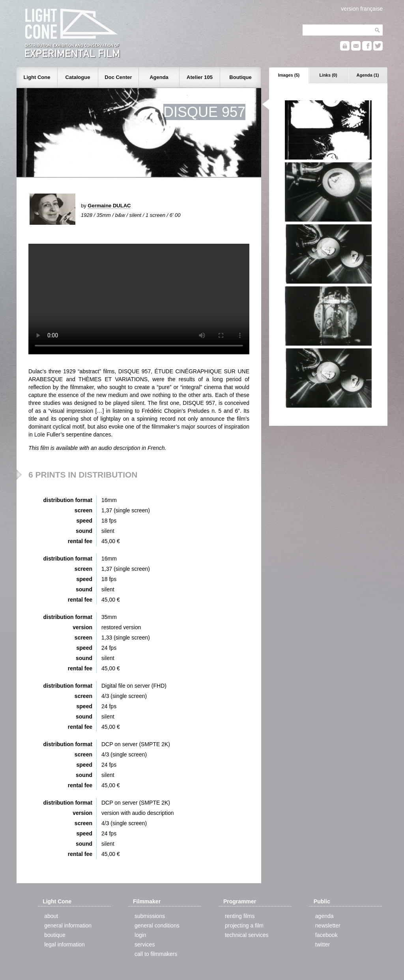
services (145, 944)
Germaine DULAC (109, 206)
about (51, 916)
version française (362, 9)
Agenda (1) (368, 75)
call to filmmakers (156, 954)
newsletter (328, 925)
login (140, 935)
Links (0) (328, 75)
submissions (150, 916)
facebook (326, 935)
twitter (323, 944)
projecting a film (244, 925)
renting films (240, 916)
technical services (247, 935)
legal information (65, 944)
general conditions (157, 925)
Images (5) (289, 75)
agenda (325, 916)
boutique (55, 935)
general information (68, 925)
